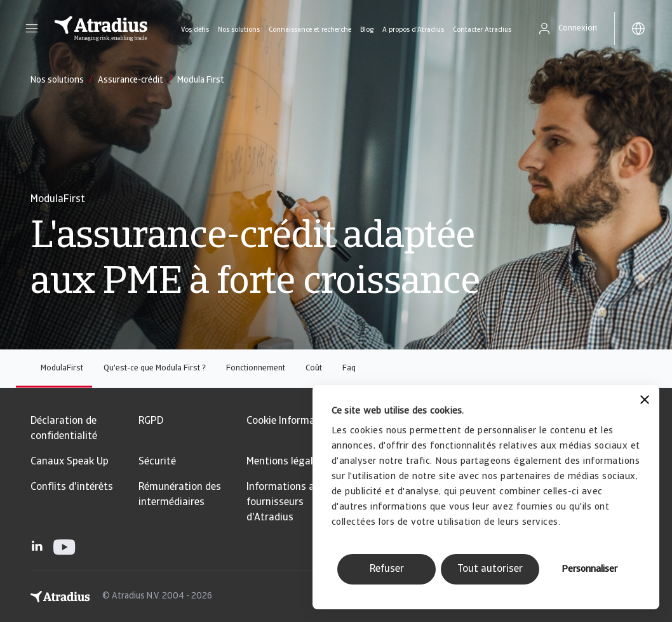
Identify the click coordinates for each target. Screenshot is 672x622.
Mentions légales (285, 462)
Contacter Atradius (482, 30)
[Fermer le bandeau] (645, 401)
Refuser (387, 569)
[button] (32, 29)
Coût (314, 368)
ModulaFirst (62, 368)
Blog (367, 30)
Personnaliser (589, 570)
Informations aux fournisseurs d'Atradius (286, 503)
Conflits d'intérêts (72, 487)
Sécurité (157, 462)
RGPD (151, 421)
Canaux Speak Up (70, 462)
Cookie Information (290, 421)
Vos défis (195, 30)
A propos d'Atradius (413, 30)
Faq (349, 368)
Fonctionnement (256, 368)
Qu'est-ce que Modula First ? (155, 368)
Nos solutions (239, 30)
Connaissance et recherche (310, 30)
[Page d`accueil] (101, 29)
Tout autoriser (490, 569)
